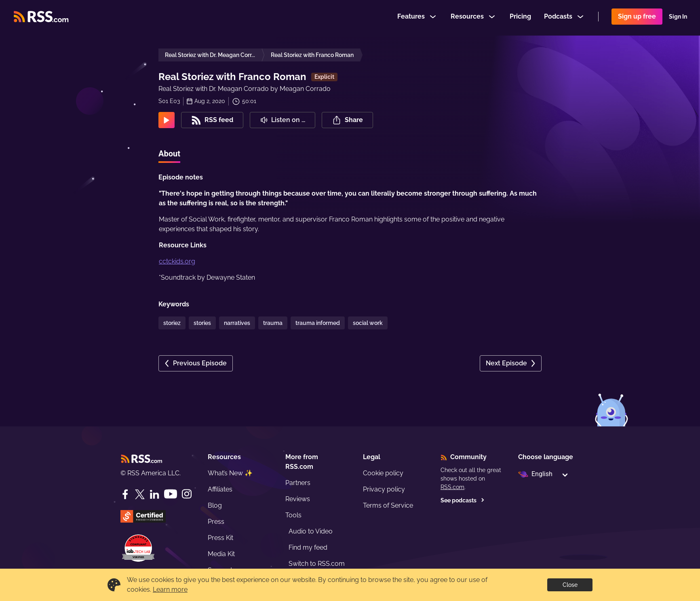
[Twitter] (140, 494)
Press (216, 522)
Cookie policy (383, 473)
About (169, 154)
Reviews (298, 499)
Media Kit (221, 554)
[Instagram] (187, 494)
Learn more (170, 589)
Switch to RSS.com (317, 564)
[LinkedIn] (154, 494)
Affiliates (220, 489)
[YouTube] (171, 494)
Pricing (520, 18)
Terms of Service (388, 505)
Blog (215, 505)
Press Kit (220, 538)
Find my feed (308, 547)
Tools (293, 515)
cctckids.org (177, 261)
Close (570, 585)
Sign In (678, 18)
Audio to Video (311, 531)
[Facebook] (125, 494)
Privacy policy (384, 489)
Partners (298, 483)
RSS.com (452, 487)
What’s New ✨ (230, 473)
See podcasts (463, 500)
